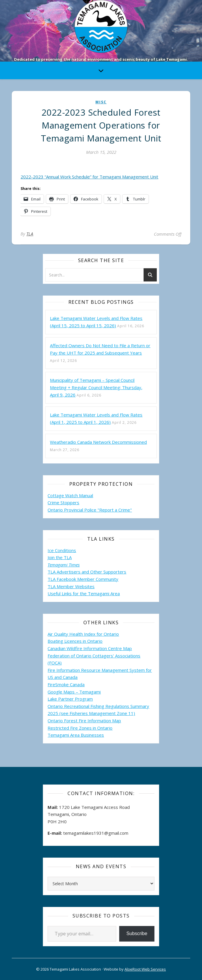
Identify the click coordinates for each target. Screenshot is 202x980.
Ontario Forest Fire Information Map (84, 721)
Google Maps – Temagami (74, 692)
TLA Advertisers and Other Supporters (87, 572)
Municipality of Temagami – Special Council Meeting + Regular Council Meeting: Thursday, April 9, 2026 (96, 387)
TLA (30, 234)
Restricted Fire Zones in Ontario (80, 728)
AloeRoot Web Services (145, 969)
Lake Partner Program (70, 699)
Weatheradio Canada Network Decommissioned (98, 442)
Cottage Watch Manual (70, 495)
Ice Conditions (62, 550)
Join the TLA (60, 557)
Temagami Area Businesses (76, 735)
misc (101, 102)
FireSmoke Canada (66, 684)
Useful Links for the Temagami (79, 593)
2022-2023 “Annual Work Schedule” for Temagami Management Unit (89, 177)
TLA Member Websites (71, 586)
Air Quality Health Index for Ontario (83, 634)
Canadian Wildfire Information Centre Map (90, 648)
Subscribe (137, 933)
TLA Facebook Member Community (83, 579)
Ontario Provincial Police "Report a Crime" (90, 510)
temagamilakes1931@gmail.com (96, 833)
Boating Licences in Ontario (75, 641)
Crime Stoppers (63, 502)
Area (115, 593)
